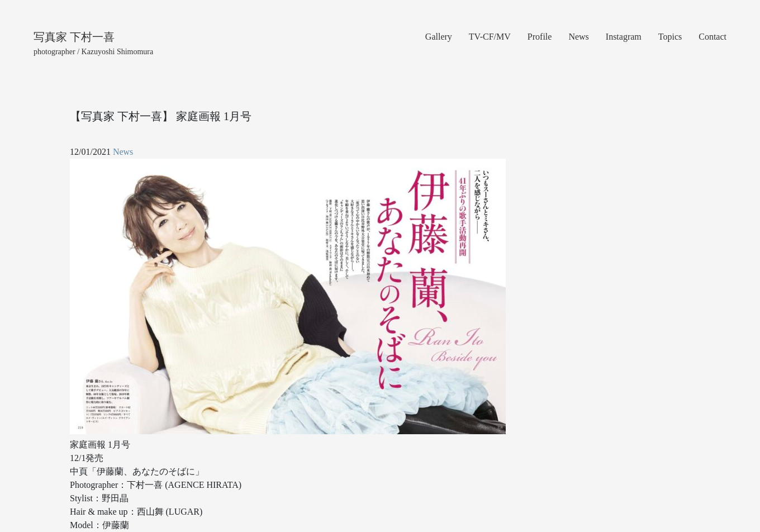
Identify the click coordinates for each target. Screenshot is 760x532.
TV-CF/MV (490, 37)
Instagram (624, 37)
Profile (540, 37)
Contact (712, 37)
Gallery (439, 37)
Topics (670, 37)
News (578, 37)
